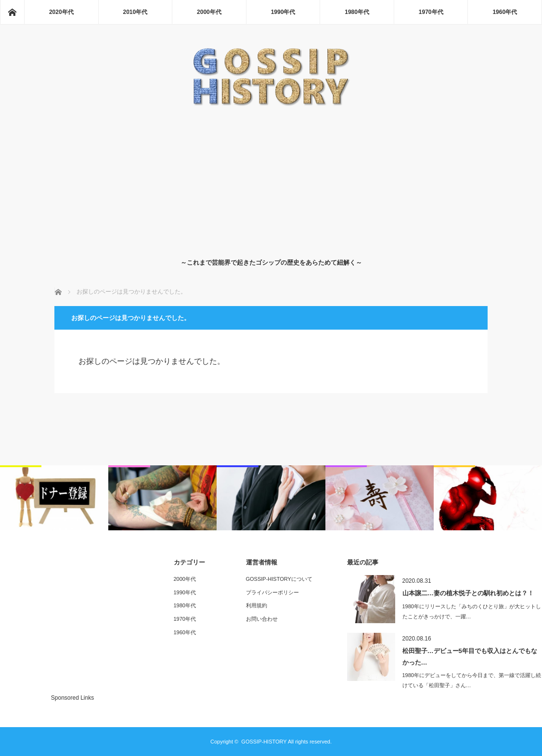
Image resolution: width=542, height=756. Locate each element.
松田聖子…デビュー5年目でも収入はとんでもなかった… (470, 656)
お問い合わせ (262, 619)
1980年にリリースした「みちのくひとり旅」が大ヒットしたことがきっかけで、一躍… (472, 611)
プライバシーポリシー (272, 592)
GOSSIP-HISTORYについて (279, 579)
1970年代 (431, 12)
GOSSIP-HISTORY (264, 742)
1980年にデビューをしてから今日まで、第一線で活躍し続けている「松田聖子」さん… (472, 680)
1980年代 (357, 12)
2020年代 (61, 12)
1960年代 (505, 12)
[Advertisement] (271, 180)
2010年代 (135, 12)
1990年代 (283, 12)
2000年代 (209, 12)
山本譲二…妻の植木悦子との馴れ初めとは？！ (468, 593)
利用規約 (257, 605)
